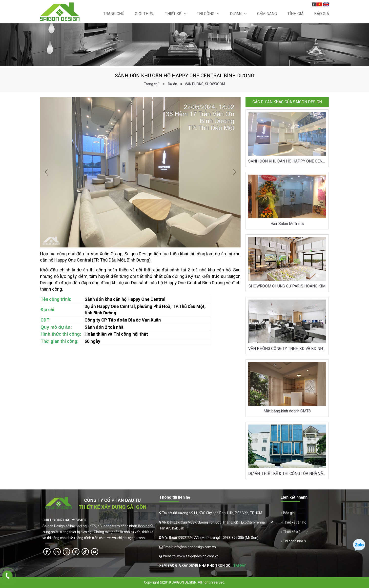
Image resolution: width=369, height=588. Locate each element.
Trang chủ (114, 14)
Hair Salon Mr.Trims (287, 224)
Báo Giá (322, 14)
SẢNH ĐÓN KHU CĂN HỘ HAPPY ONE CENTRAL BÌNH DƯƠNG (287, 161)
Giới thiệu (145, 14)
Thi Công (206, 14)
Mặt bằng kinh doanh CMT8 (287, 411)
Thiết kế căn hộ (295, 522)
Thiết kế (173, 14)
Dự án (236, 14)
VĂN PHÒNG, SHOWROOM (205, 84)
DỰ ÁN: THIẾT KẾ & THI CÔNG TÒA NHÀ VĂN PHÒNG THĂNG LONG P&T (287, 474)
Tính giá (296, 14)
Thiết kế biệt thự (295, 532)
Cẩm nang (267, 14)
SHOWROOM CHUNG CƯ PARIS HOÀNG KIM (287, 286)
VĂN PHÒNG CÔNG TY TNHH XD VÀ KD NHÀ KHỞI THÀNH (287, 349)
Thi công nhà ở (294, 541)
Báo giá (289, 513)
